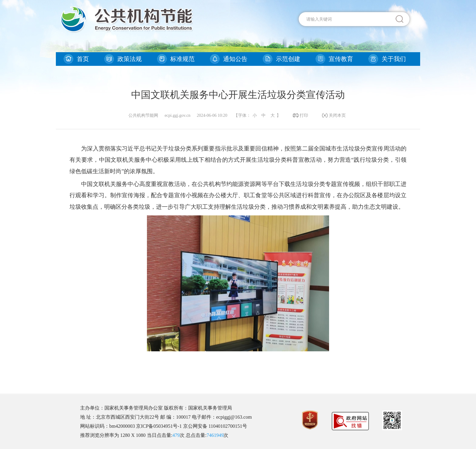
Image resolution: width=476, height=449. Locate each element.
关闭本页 (337, 115)
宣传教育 (341, 59)
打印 (304, 115)
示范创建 (288, 59)
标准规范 (182, 59)
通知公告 (235, 59)
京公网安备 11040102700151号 (215, 426)
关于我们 (394, 59)
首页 (83, 59)
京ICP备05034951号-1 (159, 426)
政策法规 (130, 59)
